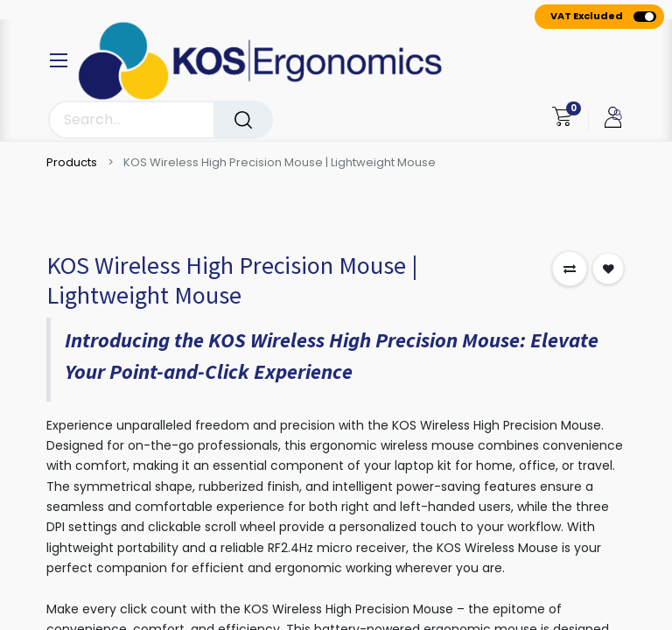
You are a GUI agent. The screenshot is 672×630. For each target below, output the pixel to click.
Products (72, 162)
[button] (570, 269)
